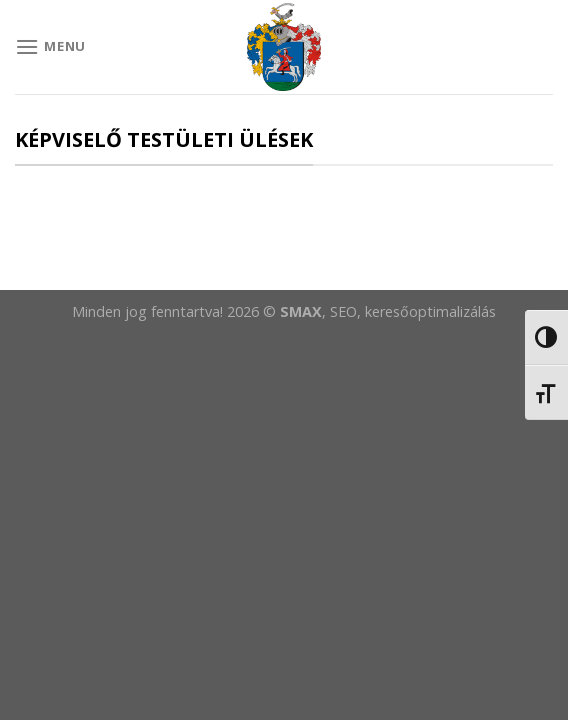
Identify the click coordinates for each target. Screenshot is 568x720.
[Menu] (50, 46)
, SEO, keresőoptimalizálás (409, 311)
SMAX (301, 311)
